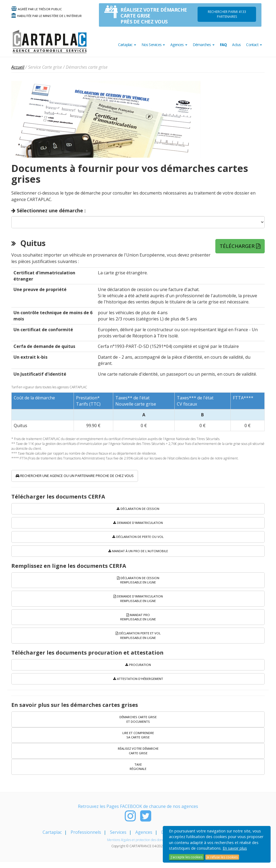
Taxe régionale (138, 773)
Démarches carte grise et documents (138, 724)
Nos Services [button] (153, 45)
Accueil (18, 67)
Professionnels (86, 839)
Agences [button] (179, 45)
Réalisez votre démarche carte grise (138, 757)
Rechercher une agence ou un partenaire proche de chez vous (92, 476)
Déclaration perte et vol (138, 639)
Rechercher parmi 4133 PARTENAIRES (227, 14)
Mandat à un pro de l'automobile (138, 553)
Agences (144, 839)
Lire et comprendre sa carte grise (138, 741)
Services (118, 839)
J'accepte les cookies (187, 857)
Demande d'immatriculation (138, 525)
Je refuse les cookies (222, 857)
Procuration (138, 669)
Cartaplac (52, 839)
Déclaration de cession (138, 510)
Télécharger (243, 245)
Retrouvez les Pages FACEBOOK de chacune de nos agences (138, 813)
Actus (236, 45)
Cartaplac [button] (127, 45)
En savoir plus (235, 848)
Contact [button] (254, 45)
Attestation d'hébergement (138, 684)
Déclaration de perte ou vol (138, 539)
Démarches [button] (204, 45)
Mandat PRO (138, 621)
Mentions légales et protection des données (138, 846)
